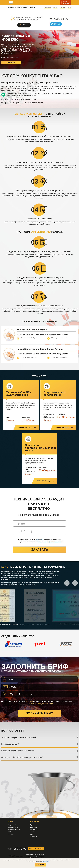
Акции (70, 7)
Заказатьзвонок (25, 25)
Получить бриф (39, 713)
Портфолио (33, 825)
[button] (67, 583)
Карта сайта (33, 836)
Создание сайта (12, 825)
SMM (9, 832)
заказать (39, 550)
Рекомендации (34, 829)
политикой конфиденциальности (50, 542)
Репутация (11, 834)
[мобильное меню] (11, 2)
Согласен (40, 865)
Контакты (62, 7)
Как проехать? (33, 20)
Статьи (55, 7)
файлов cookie (46, 861)
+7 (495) (59, 19)
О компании (47, 7)
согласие (39, 540)
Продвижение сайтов (14, 829)
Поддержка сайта (13, 827)
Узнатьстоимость (67, 2)
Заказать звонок (36, 849)
